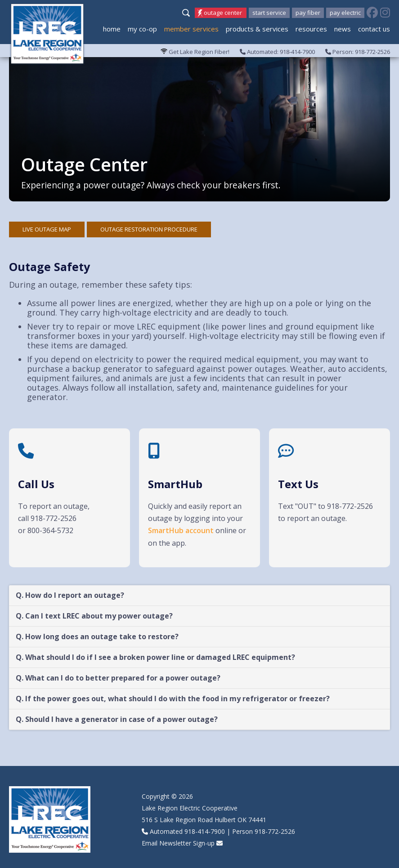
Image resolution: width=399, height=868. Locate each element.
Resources (311, 29)
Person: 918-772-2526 (358, 52)
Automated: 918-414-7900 (277, 52)
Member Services (191, 29)
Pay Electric (345, 13)
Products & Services (257, 29)
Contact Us (374, 29)
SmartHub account (181, 530)
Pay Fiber (308, 13)
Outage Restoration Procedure (149, 229)
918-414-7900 (205, 831)
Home (112, 29)
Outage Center (223, 13)
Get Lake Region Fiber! (195, 52)
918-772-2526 (275, 831)
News (343, 29)
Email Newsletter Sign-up (178, 843)
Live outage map (47, 229)
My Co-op (142, 29)
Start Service (269, 13)
